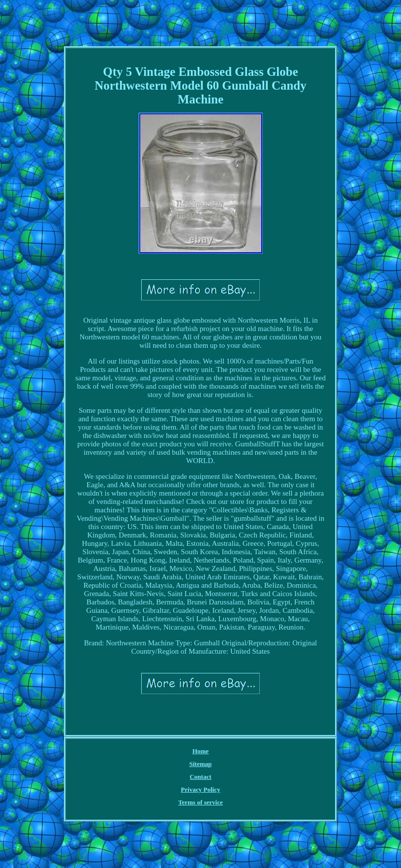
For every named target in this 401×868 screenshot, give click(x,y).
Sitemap (201, 764)
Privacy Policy (201, 789)
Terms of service (200, 802)
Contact (200, 777)
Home (200, 751)
